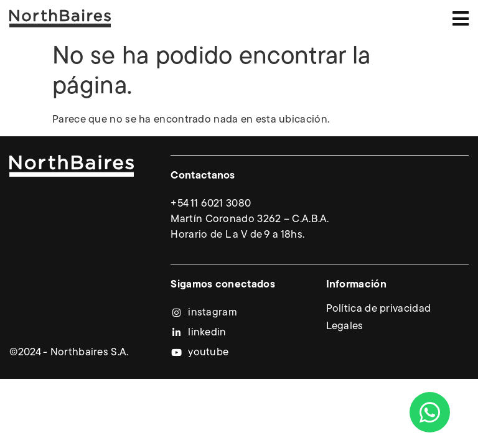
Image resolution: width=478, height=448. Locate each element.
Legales (345, 326)
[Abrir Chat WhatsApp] (430, 412)
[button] (461, 18)
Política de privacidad (379, 309)
